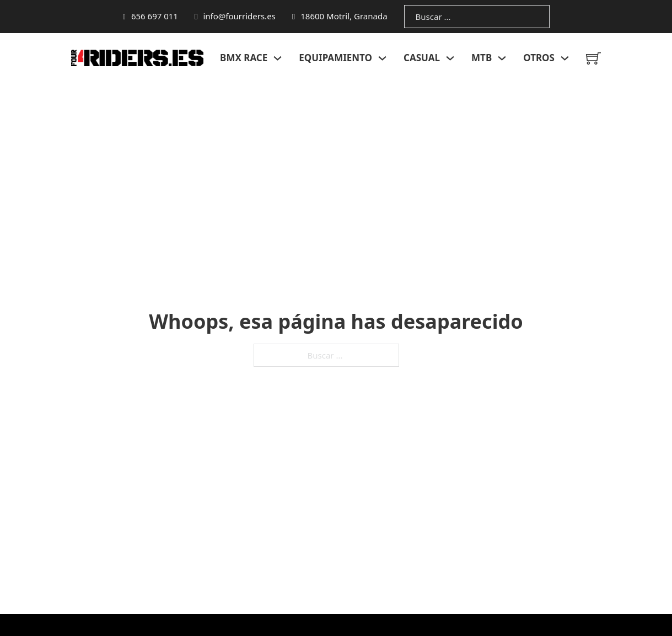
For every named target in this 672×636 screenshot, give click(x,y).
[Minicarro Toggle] (593, 58)
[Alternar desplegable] (278, 58)
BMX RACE (244, 58)
